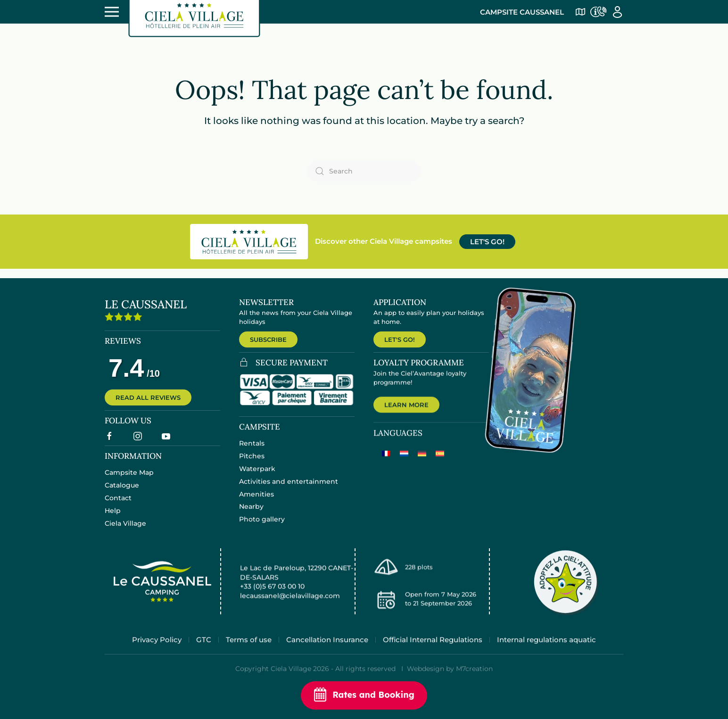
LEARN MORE (406, 413)
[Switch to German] (422, 462)
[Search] (364, 171)
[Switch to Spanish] (440, 462)
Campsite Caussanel (522, 12)
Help (113, 516)
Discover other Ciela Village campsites (384, 241)
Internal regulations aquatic (546, 650)
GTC (204, 650)
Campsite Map (129, 479)
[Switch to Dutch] (404, 462)
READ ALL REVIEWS (148, 402)
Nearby (251, 514)
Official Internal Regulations (433, 650)
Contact (118, 504)
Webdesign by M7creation (450, 680)
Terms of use (249, 650)
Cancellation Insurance (327, 650)
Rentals (252, 451)
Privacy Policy (157, 650)
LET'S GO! (487, 242)
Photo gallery (262, 527)
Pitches (252, 463)
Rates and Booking (364, 695)
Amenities (256, 501)
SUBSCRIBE (268, 339)
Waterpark (257, 476)
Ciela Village (125, 529)
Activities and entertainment (289, 489)
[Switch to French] (386, 462)
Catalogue (122, 491)
